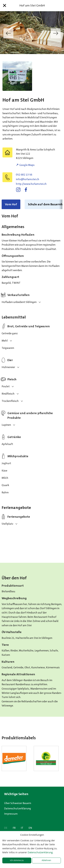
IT (22, 828)
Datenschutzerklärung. (40, 852)
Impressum (11, 814)
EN (30, 828)
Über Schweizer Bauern (18, 803)
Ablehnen (46, 860)
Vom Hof (11, 204)
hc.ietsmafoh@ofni (28, 179)
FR (14, 828)
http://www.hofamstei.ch (31, 184)
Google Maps (27, 165)
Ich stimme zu (17, 860)
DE (6, 828)
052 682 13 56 (24, 175)
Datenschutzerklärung (18, 808)
